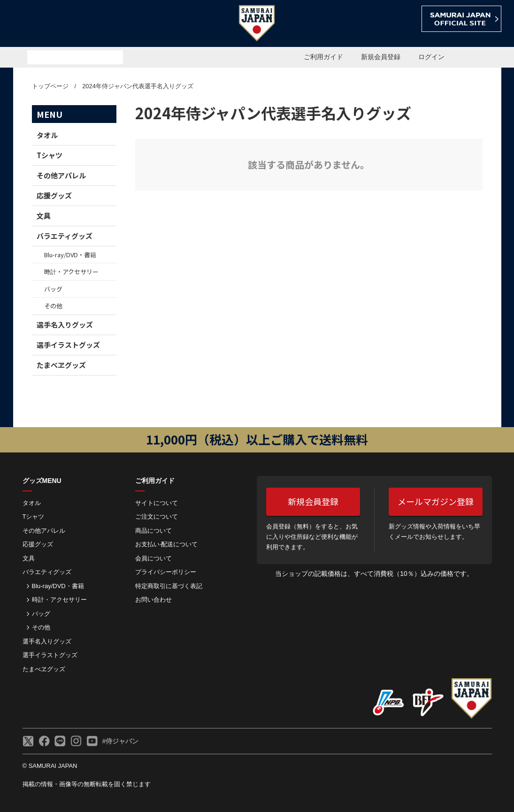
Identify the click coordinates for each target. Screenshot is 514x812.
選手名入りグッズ (65, 325)
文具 (44, 216)
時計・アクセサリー (71, 272)
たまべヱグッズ (61, 365)
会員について (153, 558)
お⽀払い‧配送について (166, 544)
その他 (53, 306)
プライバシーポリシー (166, 572)
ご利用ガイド (323, 57)
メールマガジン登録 (436, 501)
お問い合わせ (153, 600)
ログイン (431, 57)
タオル (47, 135)
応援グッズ (54, 195)
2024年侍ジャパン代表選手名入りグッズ (138, 86)
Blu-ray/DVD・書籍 (70, 255)
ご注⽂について (157, 517)
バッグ (53, 289)
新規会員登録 (381, 57)
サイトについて (157, 503)
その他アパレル (61, 175)
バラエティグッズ (65, 236)
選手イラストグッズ (68, 345)
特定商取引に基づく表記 (169, 586)
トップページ (50, 86)
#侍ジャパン (121, 741)
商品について (153, 531)
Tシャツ (50, 155)
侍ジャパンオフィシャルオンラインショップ (67, 24)
